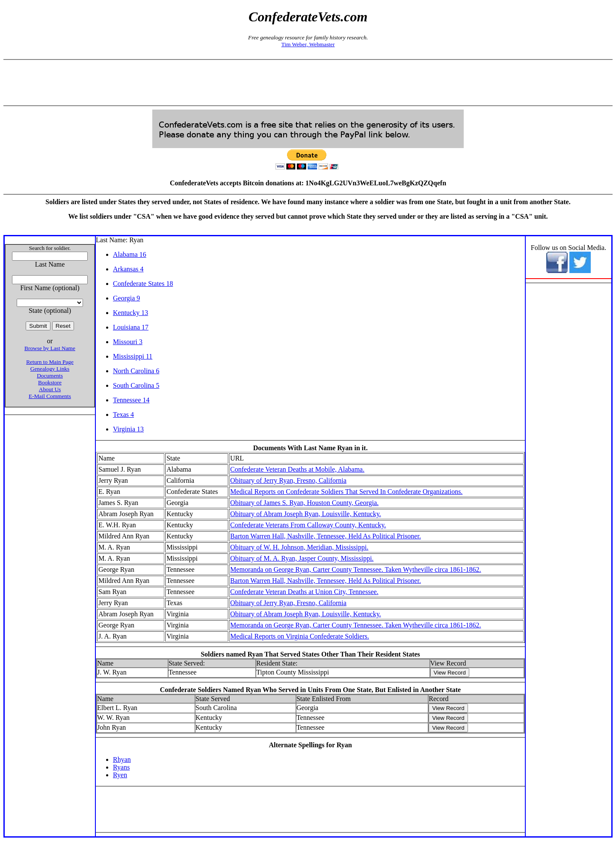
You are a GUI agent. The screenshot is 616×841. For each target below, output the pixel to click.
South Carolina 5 (136, 385)
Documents (50, 376)
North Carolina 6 (136, 371)
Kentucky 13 (130, 313)
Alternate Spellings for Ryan (310, 745)
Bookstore (50, 382)
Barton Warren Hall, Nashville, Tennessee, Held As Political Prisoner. (326, 536)
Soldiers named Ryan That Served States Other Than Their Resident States (310, 654)
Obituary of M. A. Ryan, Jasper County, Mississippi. (302, 558)
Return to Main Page (50, 362)
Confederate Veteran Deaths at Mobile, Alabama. (297, 469)
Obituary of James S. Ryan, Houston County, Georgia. (304, 503)
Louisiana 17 (131, 327)
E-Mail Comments (50, 396)
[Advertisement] (308, 83)
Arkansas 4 (128, 269)
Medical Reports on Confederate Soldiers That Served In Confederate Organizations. (346, 492)
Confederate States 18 (143, 284)
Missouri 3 (128, 342)
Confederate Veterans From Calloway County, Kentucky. (308, 525)
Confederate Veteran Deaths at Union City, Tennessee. (304, 592)
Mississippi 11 (133, 356)
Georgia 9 (126, 298)
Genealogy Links (50, 369)
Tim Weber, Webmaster (308, 44)
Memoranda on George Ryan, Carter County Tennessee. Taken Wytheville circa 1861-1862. (355, 569)
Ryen (120, 775)
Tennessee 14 (131, 400)
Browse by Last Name (50, 348)
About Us (50, 389)
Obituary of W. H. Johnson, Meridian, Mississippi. (299, 547)
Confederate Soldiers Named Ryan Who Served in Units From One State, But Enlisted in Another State (310, 690)
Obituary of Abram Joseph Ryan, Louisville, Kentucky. (305, 514)
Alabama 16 (130, 254)
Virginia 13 (128, 429)
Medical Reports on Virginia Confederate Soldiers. (300, 636)
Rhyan (122, 759)
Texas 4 (123, 415)
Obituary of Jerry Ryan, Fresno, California (288, 480)
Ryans (121, 767)
